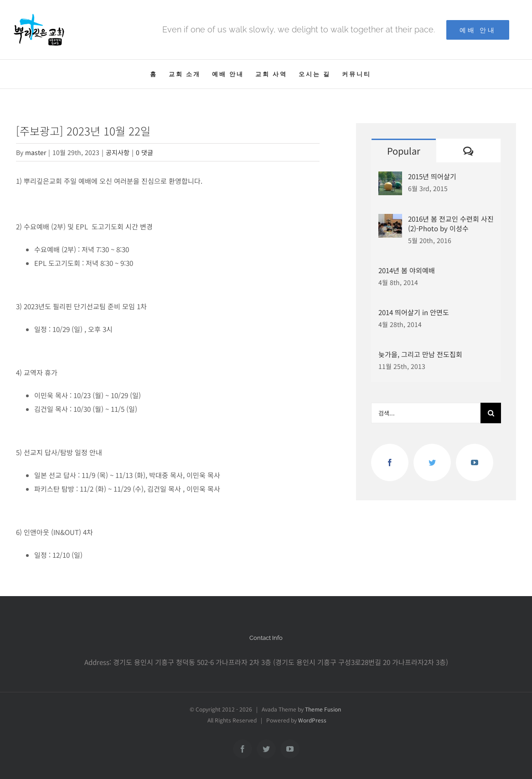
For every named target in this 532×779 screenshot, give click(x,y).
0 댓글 (145, 152)
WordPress (312, 720)
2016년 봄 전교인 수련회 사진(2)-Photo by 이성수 (451, 223)
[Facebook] (390, 462)
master (36, 152)
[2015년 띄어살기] (390, 178)
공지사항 (118, 152)
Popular (404, 151)
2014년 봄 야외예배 (407, 270)
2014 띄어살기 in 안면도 (414, 312)
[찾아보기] (491, 413)
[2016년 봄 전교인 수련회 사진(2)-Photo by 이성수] (390, 221)
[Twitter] (432, 462)
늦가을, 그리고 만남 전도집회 (420, 354)
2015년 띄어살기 (432, 176)
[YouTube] (475, 462)
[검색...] (426, 413)
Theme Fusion (323, 709)
